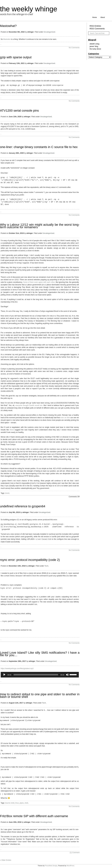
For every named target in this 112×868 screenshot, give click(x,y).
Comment (75, 852)
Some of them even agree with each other (39, 282)
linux (17, 803)
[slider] (36, 674)
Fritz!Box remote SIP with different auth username (34, 816)
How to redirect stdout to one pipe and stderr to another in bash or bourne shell (40, 695)
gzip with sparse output (16, 57)
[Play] (4, 674)
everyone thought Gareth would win (29, 405)
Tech (46, 566)
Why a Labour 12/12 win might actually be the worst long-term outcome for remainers (40, 226)
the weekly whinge (29, 9)
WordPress (70, 865)
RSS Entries (95, 26)
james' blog (94, 46)
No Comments (74, 48)
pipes (22, 803)
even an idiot (65, 418)
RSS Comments (97, 29)
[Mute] (67, 674)
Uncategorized (49, 32)
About (103, 17)
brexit (7, 493)
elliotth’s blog (94, 44)
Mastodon (7, 39)
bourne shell (10, 803)
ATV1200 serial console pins (19, 111)
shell (26, 803)
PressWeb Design (51, 865)
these (12, 430)
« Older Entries (6, 860)
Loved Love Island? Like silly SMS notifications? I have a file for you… (40, 654)
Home (95, 17)
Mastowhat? (8, 26)
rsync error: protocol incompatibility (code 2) (30, 560)
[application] (40, 674)
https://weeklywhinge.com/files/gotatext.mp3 (17, 668)
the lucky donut (95, 49)
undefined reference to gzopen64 (23, 506)
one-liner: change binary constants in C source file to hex (39, 147)
